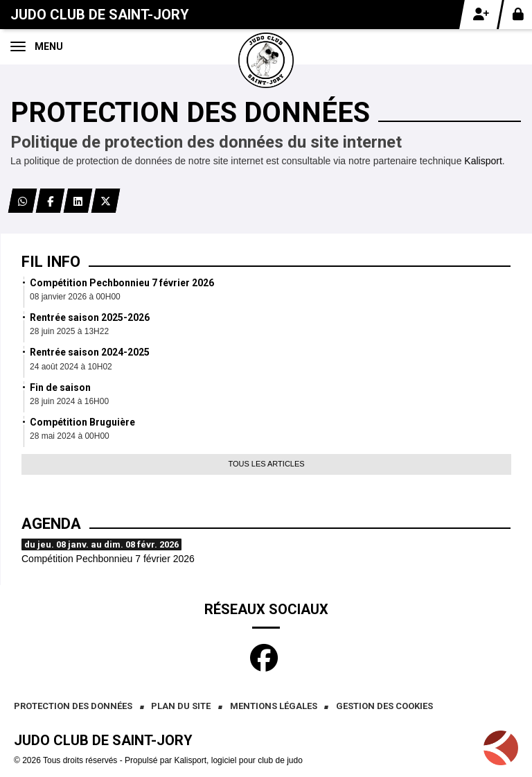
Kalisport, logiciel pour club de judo (238, 760)
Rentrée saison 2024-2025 (90, 352)
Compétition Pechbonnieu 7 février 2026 (122, 283)
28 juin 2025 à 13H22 (69, 331)
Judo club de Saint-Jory (100, 15)
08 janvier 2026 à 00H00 (75, 297)
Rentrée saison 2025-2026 (90, 317)
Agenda (51, 524)
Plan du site (181, 706)
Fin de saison (60, 387)
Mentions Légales (274, 706)
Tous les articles (266, 464)
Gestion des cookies (384, 706)
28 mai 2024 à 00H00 (70, 436)
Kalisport (483, 161)
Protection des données (73, 706)
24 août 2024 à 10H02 (71, 367)
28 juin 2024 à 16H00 (69, 401)
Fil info (51, 262)
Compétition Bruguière (82, 422)
